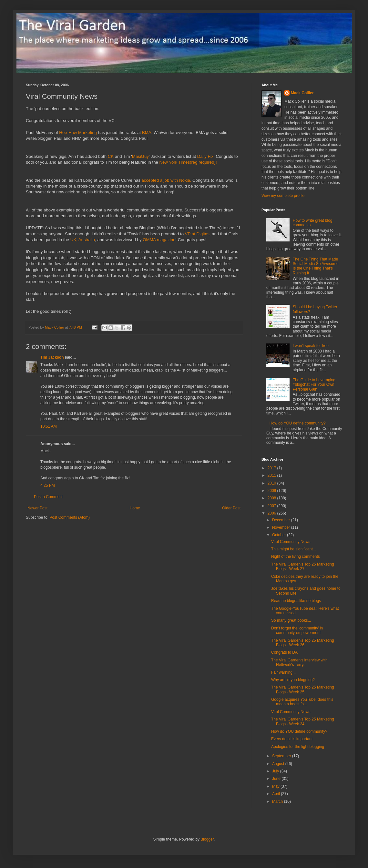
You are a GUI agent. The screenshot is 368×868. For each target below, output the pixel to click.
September (282, 756)
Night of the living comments (296, 557)
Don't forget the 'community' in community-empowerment (297, 630)
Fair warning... (283, 672)
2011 (272, 475)
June (277, 779)
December (282, 520)
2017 (272, 468)
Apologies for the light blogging (298, 747)
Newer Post (37, 508)
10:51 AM (49, 426)
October (280, 535)
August (279, 764)
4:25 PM (48, 485)
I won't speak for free (311, 346)
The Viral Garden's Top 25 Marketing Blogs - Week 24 (303, 721)
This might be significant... (294, 549)
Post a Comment (48, 497)
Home (135, 508)
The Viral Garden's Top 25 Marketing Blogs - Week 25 (303, 689)
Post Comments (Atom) (70, 517)
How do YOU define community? (298, 423)
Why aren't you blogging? (293, 680)
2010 (272, 483)
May (276, 786)
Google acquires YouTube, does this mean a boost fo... (302, 702)
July (276, 771)
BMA (147, 133)
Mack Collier (302, 93)
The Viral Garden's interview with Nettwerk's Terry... (299, 662)
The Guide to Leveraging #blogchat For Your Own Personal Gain (314, 385)
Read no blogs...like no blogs (296, 601)
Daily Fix (205, 156)
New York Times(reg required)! (188, 162)
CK (111, 156)
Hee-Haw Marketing (78, 133)
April (276, 794)
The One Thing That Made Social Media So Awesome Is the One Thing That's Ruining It (316, 266)
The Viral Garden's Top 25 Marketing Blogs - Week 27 (303, 567)
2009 (272, 491)
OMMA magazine (159, 240)
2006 (272, 513)
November (282, 527)
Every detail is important (292, 739)
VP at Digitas (197, 234)
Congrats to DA (284, 652)
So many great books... (291, 620)
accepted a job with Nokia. (167, 180)
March (278, 802)
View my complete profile (283, 196)
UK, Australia (83, 240)
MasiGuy (140, 156)
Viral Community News (291, 542)
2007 (272, 506)
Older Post (231, 508)
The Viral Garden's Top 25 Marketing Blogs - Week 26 (303, 643)
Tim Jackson (52, 357)
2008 (272, 498)
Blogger (207, 839)
